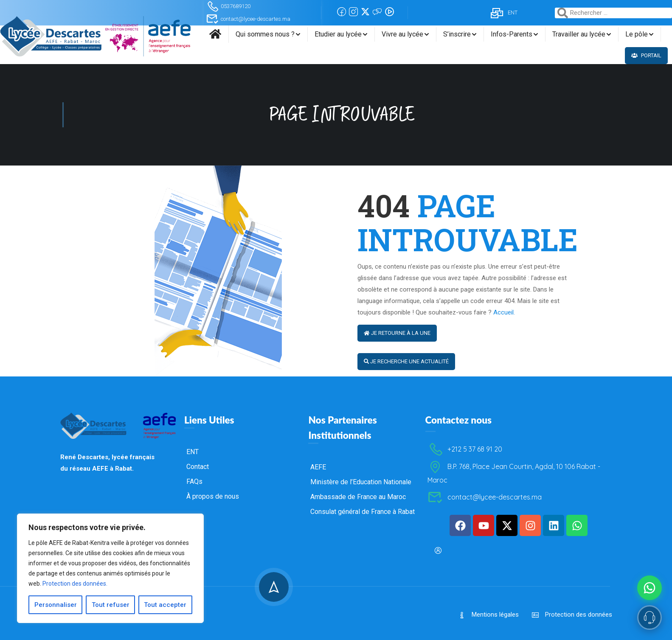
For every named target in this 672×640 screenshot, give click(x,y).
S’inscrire (457, 34)
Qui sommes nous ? (265, 34)
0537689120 (228, 6)
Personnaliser (56, 605)
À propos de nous (213, 560)
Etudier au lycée (338, 34)
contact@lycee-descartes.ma (248, 19)
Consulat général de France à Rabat (363, 575)
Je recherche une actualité (406, 361)
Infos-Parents (512, 34)
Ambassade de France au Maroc (358, 560)
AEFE (318, 531)
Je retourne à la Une (397, 333)
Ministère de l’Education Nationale (361, 546)
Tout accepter (166, 605)
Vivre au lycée (402, 34)
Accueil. (504, 312)
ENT (503, 13)
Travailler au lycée (579, 34)
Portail (646, 55)
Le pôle (637, 34)
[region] (110, 568)
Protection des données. (75, 584)
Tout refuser (111, 605)
